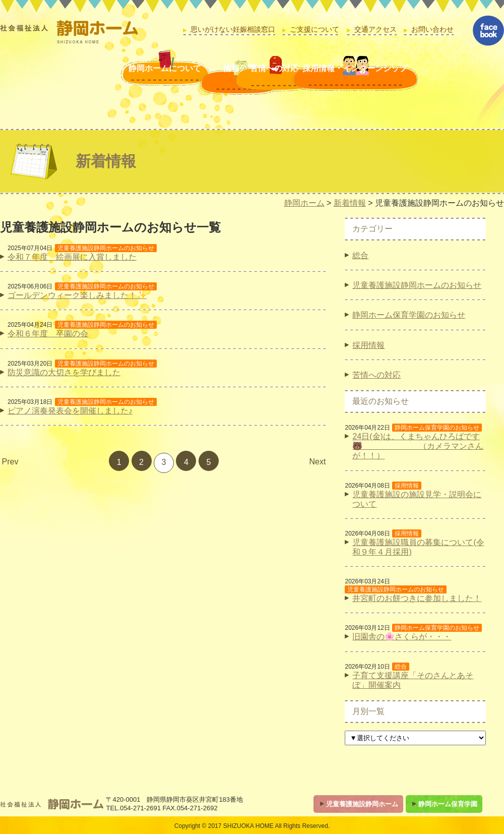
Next (318, 462)
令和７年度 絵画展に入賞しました (72, 257)
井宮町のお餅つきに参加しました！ (417, 598)
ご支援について (314, 29)
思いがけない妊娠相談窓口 (233, 29)
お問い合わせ (432, 29)
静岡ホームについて (82, 79)
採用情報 (368, 345)
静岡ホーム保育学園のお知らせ (409, 315)
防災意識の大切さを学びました (64, 372)
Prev (10, 462)
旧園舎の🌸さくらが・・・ (402, 637)
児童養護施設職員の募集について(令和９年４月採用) (418, 547)
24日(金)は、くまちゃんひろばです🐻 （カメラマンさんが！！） (418, 446)
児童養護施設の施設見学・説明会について (417, 499)
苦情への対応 (268, 79)
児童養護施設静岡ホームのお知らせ (417, 285)
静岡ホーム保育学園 (448, 804)
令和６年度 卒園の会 (48, 334)
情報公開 (175, 79)
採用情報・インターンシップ (392, 79)
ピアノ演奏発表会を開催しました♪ (70, 411)
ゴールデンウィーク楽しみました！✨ (77, 295)
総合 (360, 255)
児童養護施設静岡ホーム (362, 804)
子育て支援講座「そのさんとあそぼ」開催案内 (413, 680)
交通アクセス (375, 29)
